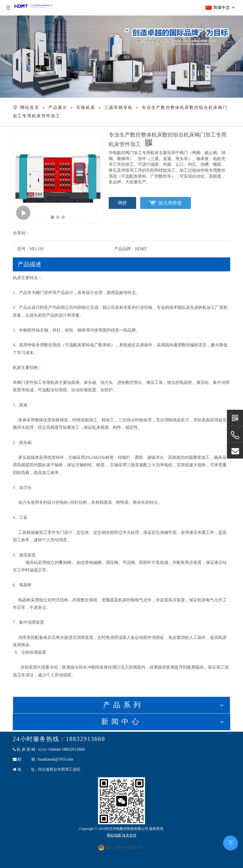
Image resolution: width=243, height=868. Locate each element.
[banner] (121, 57)
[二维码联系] (121, 801)
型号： (24, 249)
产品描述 (29, 264)
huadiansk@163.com (56, 759)
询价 (122, 203)
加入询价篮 (170, 203)
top (230, 842)
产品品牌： (124, 249)
